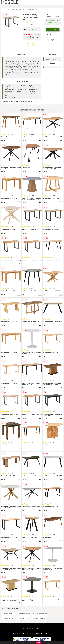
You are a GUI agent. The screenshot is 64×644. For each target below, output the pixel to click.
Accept (38, 643)
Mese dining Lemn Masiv (10, 618)
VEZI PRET (53, 29)
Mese (4, 9)
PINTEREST (36, 628)
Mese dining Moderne (39, 618)
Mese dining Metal (42, 614)
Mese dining (11, 9)
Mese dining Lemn (25, 618)
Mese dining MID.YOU (31, 9)
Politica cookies (46, 633)
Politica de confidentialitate (33, 633)
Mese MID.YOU (20, 9)
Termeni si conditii (18, 633)
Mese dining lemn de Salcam (26, 614)
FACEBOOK (27, 628)
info (19, 141)
